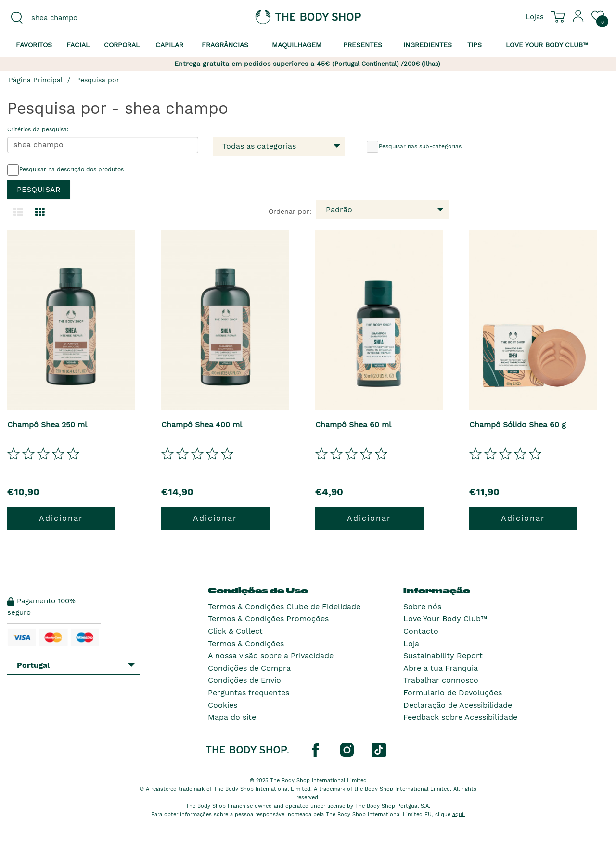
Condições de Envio (244, 680)
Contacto (421, 631)
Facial (78, 45)
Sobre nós (422, 606)
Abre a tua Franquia (441, 668)
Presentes (363, 45)
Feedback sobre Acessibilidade (460, 717)
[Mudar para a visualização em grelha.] (40, 212)
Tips (475, 45)
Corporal (122, 45)
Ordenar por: (290, 211)
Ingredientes (428, 45)
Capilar (169, 45)
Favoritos (34, 45)
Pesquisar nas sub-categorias (414, 147)
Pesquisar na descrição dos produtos (65, 170)
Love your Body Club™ (547, 45)
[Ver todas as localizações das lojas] (535, 16)
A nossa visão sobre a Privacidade (271, 656)
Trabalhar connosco (441, 680)
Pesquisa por (98, 80)
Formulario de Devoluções (453, 693)
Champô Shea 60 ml (353, 425)
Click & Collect (235, 631)
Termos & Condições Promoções (268, 619)
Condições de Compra (249, 668)
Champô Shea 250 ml (47, 425)
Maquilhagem (297, 45)
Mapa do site (232, 717)
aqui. (459, 814)
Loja (411, 644)
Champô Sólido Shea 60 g (518, 425)
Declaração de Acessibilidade (458, 705)
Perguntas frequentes (249, 693)
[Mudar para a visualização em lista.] (18, 212)
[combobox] (77, 18)
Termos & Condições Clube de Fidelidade (284, 606)
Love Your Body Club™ (445, 619)
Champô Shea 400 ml (202, 425)
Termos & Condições (246, 644)
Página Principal (36, 80)
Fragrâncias (225, 45)
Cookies (223, 705)
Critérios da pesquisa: (38, 129)
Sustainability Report (443, 656)
